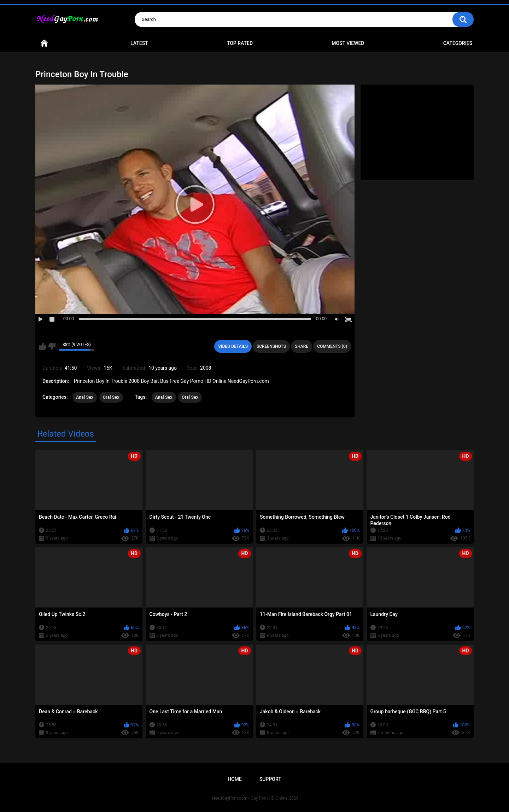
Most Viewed (348, 43)
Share (302, 346)
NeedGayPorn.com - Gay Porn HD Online (250, 798)
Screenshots (271, 346)
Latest (139, 43)
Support (270, 779)
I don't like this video (52, 346)
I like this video (43, 346)
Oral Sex (111, 397)
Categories (458, 43)
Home (44, 43)
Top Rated (240, 43)
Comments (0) (332, 346)
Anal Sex (85, 397)
